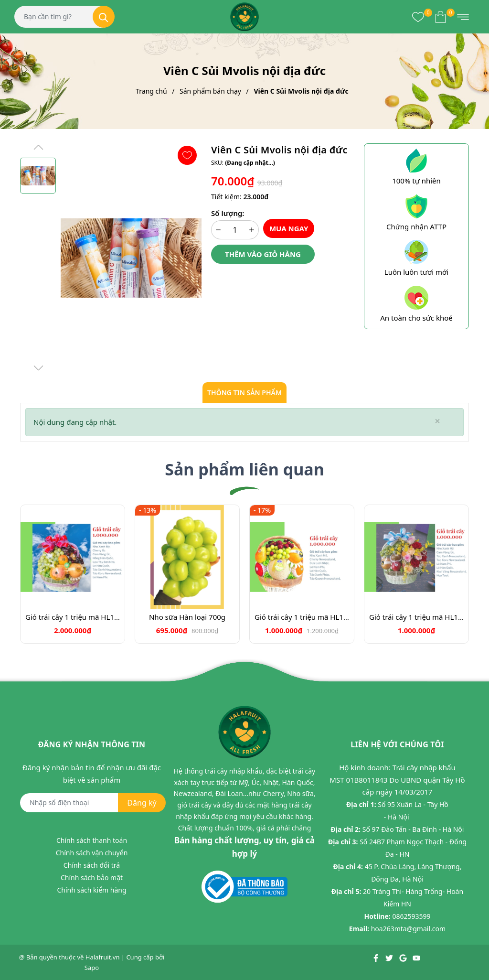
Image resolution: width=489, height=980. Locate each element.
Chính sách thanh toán (92, 840)
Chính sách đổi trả (92, 865)
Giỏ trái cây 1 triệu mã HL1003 (302, 617)
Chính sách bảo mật (92, 878)
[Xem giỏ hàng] (441, 17)
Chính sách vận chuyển (92, 853)
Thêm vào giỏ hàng (263, 254)
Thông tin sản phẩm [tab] (244, 393)
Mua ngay (289, 228)
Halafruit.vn (103, 957)
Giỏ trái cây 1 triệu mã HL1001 (73, 617)
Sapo (92, 968)
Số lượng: (228, 213)
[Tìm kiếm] (104, 17)
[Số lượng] (235, 230)
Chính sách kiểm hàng (91, 890)
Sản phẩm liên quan (244, 469)
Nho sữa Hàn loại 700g (187, 617)
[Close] (437, 421)
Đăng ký (142, 803)
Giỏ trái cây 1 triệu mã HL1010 (416, 617)
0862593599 (411, 916)
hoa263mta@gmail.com (408, 929)
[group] (131, 258)
